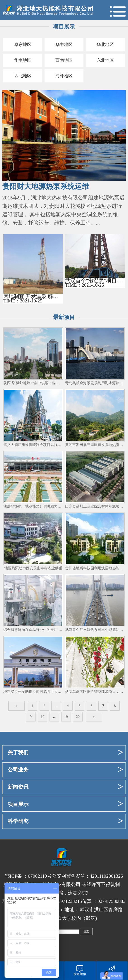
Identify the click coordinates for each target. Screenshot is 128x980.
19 (66, 718)
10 (43, 718)
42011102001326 (106, 877)
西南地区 (64, 61)
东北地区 (105, 61)
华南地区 (23, 61)
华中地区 (64, 45)
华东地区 (23, 45)
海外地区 (64, 77)
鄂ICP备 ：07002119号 (28, 877)
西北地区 (23, 77)
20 (78, 718)
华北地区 (105, 45)
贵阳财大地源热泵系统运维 (46, 188)
